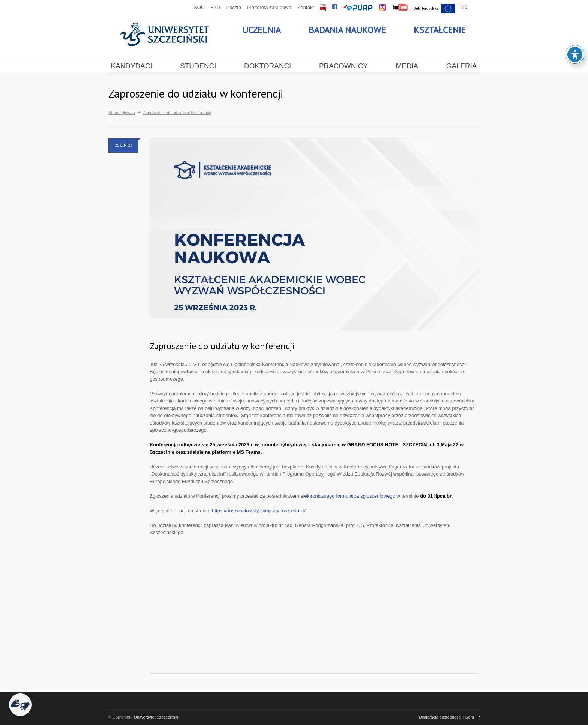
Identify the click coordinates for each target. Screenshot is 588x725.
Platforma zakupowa (269, 7)
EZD (215, 7)
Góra (469, 717)
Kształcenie (440, 30)
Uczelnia (262, 30)
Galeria (462, 66)
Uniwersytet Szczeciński (156, 717)
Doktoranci (268, 66)
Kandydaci (132, 66)
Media (407, 66)
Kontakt (306, 7)
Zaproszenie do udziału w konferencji (222, 346)
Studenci (198, 66)
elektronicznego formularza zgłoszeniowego (348, 496)
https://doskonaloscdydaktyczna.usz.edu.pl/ (259, 511)
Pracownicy (343, 66)
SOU (199, 7)
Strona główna (121, 113)
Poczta (234, 7)
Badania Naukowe (347, 30)
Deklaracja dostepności (440, 717)
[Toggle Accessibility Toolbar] (575, 54)
